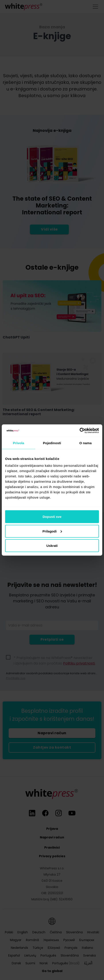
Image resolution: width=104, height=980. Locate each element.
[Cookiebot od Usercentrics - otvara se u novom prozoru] (80, 431)
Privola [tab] (18, 443)
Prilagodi (52, 531)
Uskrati (52, 546)
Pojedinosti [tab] (52, 443)
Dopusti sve (52, 517)
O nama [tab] (86, 443)
